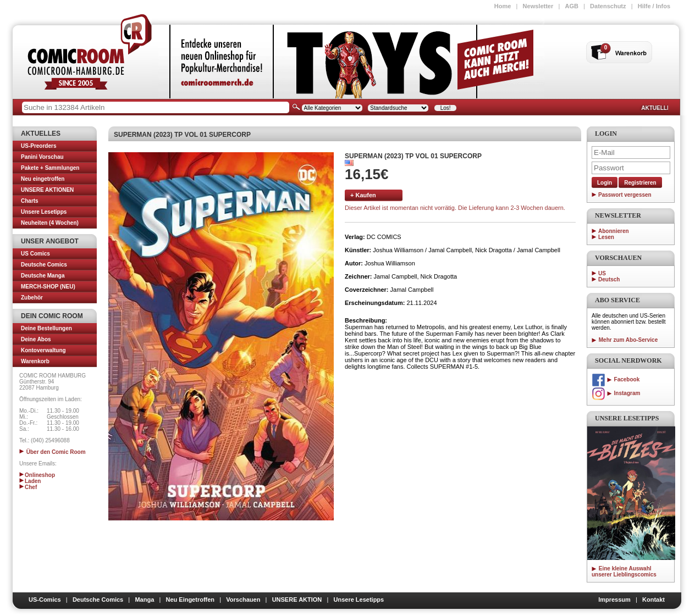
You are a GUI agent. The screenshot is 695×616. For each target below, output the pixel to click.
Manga (144, 600)
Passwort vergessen (625, 195)
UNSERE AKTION (297, 600)
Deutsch (609, 279)
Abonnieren (614, 231)
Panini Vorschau (42, 157)
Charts (30, 201)
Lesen (606, 237)
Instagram (616, 393)
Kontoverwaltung (43, 350)
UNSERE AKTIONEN (47, 190)
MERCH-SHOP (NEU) (48, 287)
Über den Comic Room (53, 452)
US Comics (35, 254)
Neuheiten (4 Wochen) (50, 223)
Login (605, 183)
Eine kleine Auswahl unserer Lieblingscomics (624, 571)
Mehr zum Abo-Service (625, 340)
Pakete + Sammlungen (50, 168)
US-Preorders (38, 146)
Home (503, 6)
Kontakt (653, 600)
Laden (30, 481)
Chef (28, 487)
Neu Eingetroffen (190, 600)
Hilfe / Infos (654, 6)
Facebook (616, 379)
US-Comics (45, 600)
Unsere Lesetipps (44, 212)
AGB (571, 6)
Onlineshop (37, 475)
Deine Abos (36, 339)
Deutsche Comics (44, 265)
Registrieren (640, 183)
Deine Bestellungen (46, 328)
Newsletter (538, 6)
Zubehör (32, 298)
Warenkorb (35, 361)
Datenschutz (608, 6)
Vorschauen (243, 600)
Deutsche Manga (43, 276)
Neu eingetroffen (43, 179)
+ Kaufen (363, 195)
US (602, 273)
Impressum (614, 600)
